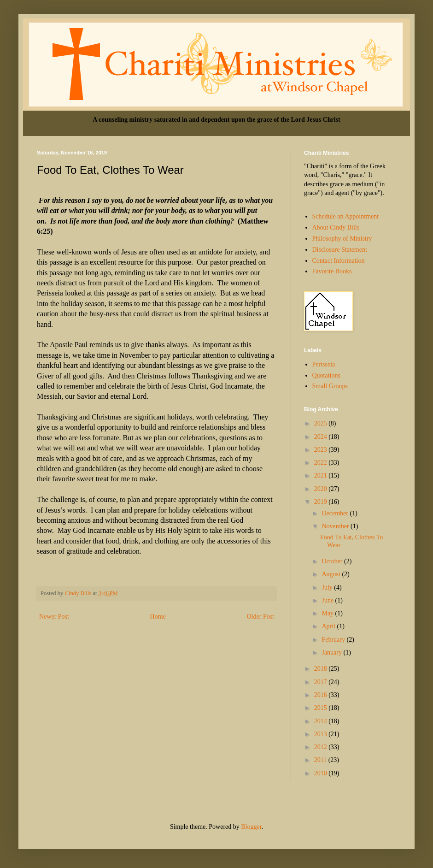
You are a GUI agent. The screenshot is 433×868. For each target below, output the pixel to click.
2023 (322, 450)
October (333, 561)
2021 (322, 475)
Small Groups (330, 386)
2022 (322, 463)
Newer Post (54, 617)
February (334, 640)
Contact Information (339, 261)
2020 (322, 489)
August (332, 574)
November (336, 526)
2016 (322, 695)
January (332, 652)
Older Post (261, 617)
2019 (322, 502)
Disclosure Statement (340, 250)
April (329, 626)
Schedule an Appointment (346, 216)
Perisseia (324, 364)
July (328, 588)
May (328, 613)
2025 (322, 423)
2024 (322, 437)
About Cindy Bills (336, 227)
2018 (322, 669)
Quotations (326, 375)
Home (158, 617)
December (336, 513)
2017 (322, 682)
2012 (322, 747)
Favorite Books (332, 271)
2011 (321, 760)
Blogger (251, 827)
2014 (322, 721)
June (328, 600)
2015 (322, 708)
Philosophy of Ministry (342, 239)
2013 (322, 734)
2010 (322, 773)
